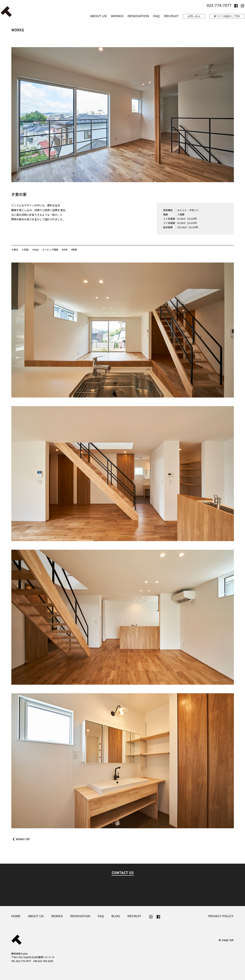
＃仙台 (36, 249)
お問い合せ (194, 16)
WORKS (117, 16)
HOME (16, 916)
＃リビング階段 (51, 249)
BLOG (116, 916)
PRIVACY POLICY (221, 916)
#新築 (75, 249)
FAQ (157, 16)
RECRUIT (171, 16)
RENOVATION (138, 16)
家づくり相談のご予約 (227, 16)
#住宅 (65, 249)
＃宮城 (25, 249)
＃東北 (15, 249)
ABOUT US (99, 16)
